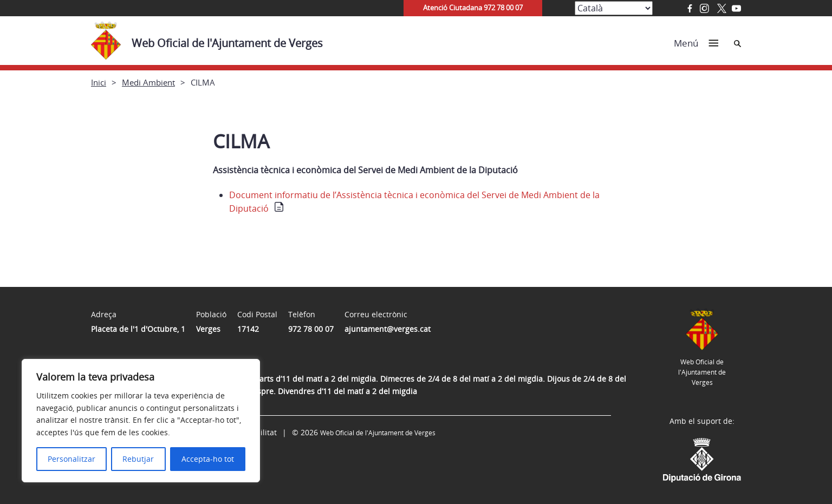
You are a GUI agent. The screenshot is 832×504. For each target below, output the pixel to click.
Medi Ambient (148, 82)
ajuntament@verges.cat (388, 329)
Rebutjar (138, 459)
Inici (99, 82)
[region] (141, 421)
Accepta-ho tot (208, 459)
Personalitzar (71, 459)
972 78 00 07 (311, 329)
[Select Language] (614, 8)
